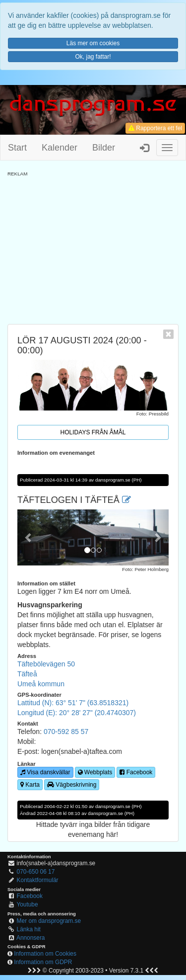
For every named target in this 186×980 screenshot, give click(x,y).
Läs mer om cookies (93, 43)
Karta (30, 785)
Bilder (104, 148)
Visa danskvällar (45, 772)
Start (17, 148)
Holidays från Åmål (93, 432)
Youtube (27, 904)
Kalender (60, 148)
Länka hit (29, 929)
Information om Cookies (45, 954)
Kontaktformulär (38, 880)
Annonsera (31, 938)
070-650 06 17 (36, 872)
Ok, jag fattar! (93, 57)
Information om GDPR (43, 962)
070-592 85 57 (66, 732)
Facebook (136, 772)
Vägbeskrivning (72, 785)
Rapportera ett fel (155, 128)
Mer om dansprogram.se (49, 921)
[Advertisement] (93, 247)
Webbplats (95, 772)
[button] (29, 537)
